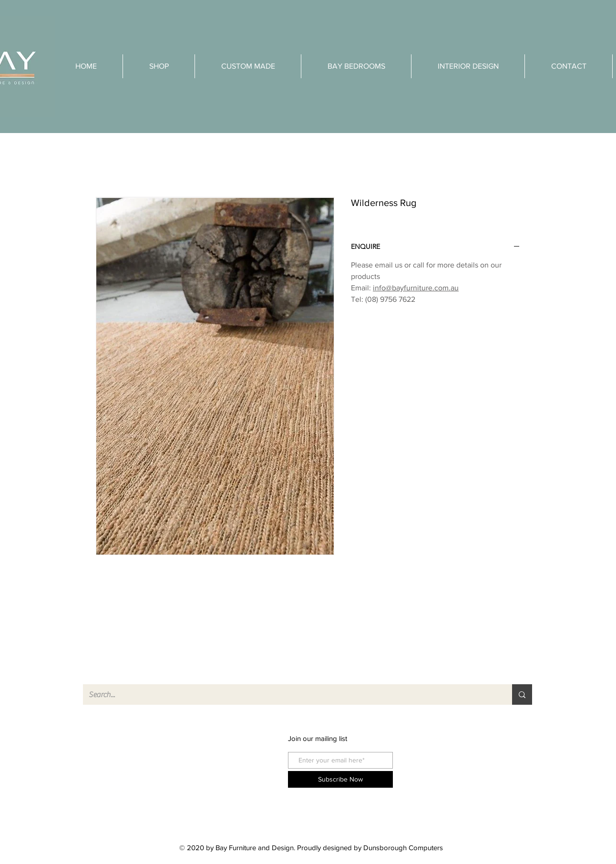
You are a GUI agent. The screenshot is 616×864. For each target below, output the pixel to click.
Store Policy (446, 771)
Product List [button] (126, 790)
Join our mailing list (318, 738)
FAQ (434, 737)
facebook (218, 738)
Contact (120, 773)
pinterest (216, 773)
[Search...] (290, 694)
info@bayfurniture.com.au (416, 288)
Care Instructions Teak (463, 788)
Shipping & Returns (457, 754)
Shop (116, 738)
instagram (218, 756)
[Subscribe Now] (340, 779)
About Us (123, 756)
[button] (468, 66)
